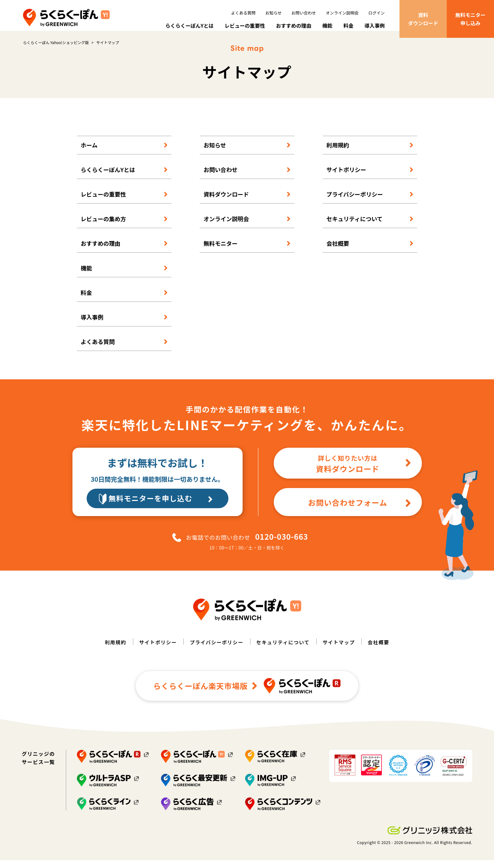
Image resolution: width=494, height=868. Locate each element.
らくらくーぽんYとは (190, 26)
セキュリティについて (354, 226)
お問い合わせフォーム (360, 510)
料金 (348, 26)
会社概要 (338, 250)
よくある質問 (243, 13)
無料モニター (221, 250)
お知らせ (273, 13)
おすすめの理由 (294, 26)
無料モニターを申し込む (164, 506)
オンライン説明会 (342, 13)
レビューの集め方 (103, 226)
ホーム (89, 152)
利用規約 (338, 152)
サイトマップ (341, 650)
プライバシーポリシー (355, 201)
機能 (327, 26)
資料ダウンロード (423, 19)
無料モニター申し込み (470, 19)
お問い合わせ (304, 13)
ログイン (376, 13)
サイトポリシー (346, 176)
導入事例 (375, 26)
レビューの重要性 (245, 26)
